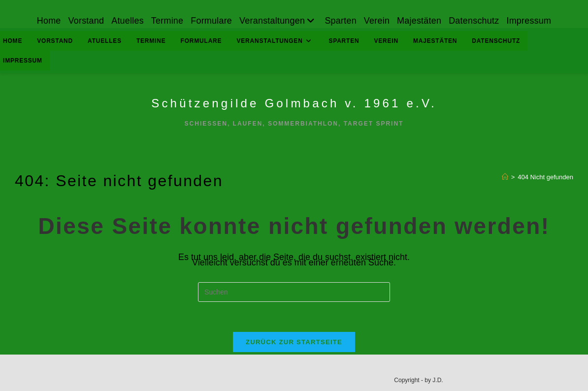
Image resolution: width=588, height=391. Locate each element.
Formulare (211, 21)
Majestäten (419, 21)
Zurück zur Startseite (294, 342)
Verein (377, 21)
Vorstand (86, 21)
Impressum (529, 21)
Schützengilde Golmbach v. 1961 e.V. (294, 103)
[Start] (505, 177)
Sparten (340, 21)
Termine (167, 21)
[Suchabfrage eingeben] (294, 292)
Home (49, 21)
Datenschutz (474, 21)
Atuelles (128, 21)
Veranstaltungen (278, 21)
